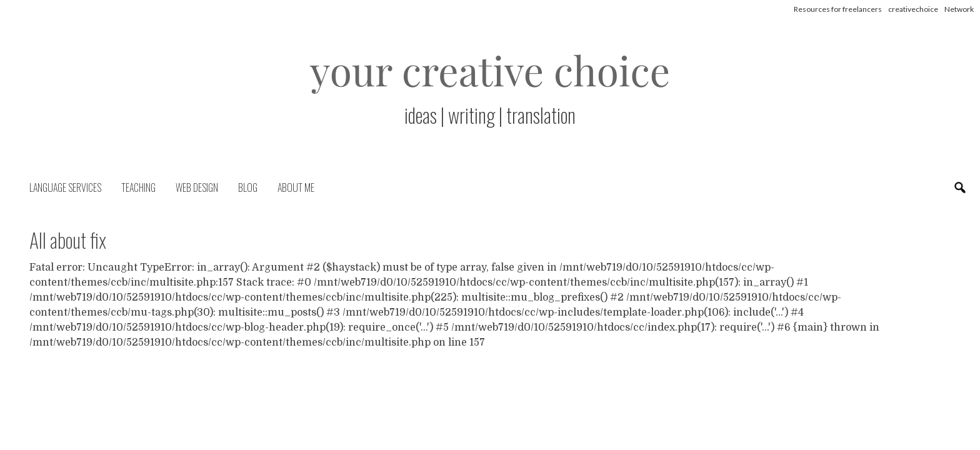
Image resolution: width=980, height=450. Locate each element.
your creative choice (490, 70)
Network (959, 9)
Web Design (197, 187)
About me (296, 187)
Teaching (138, 187)
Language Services (65, 187)
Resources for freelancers (838, 9)
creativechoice (913, 9)
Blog (248, 187)
